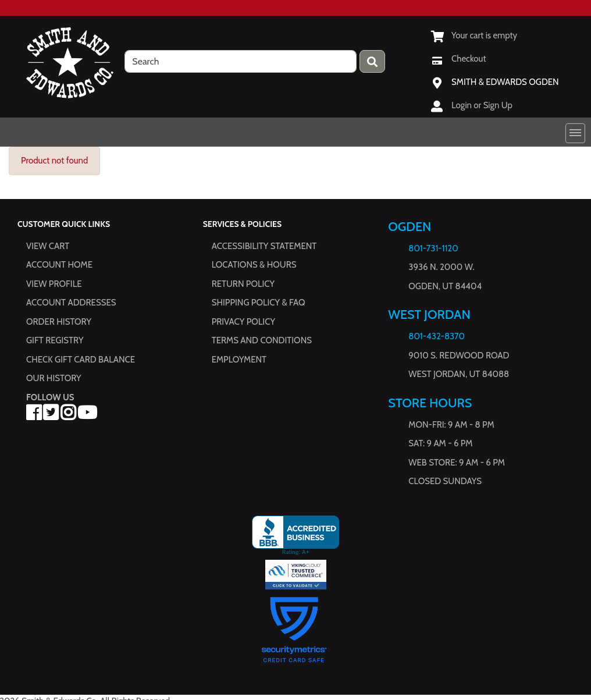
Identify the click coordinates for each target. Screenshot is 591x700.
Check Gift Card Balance (81, 360)
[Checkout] (458, 59)
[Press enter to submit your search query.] (372, 61)
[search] (241, 61)
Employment (239, 360)
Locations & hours (254, 265)
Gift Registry (55, 340)
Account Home (59, 265)
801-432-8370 (437, 336)
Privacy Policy (243, 322)
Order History (59, 322)
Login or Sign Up (482, 105)
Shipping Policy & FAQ (259, 303)
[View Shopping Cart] (474, 35)
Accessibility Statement (264, 246)
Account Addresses (71, 303)
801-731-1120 (433, 248)
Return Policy (243, 284)
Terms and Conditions (262, 340)
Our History (54, 378)
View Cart (48, 246)
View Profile (54, 284)
